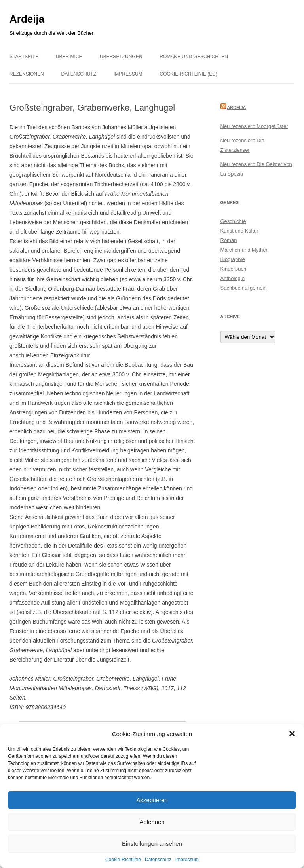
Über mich (69, 57)
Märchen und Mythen (245, 250)
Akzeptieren (152, 800)
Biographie (233, 259)
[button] (292, 734)
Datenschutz (158, 860)
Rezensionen (27, 74)
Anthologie (233, 278)
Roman (229, 240)
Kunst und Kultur (239, 231)
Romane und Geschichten (194, 57)
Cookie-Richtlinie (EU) (189, 74)
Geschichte (233, 221)
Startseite (24, 57)
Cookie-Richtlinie (123, 860)
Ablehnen (152, 822)
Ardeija (27, 19)
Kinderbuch (234, 269)
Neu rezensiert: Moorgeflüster (254, 126)
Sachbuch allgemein (244, 288)
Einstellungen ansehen (152, 844)
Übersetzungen (121, 57)
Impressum (187, 860)
